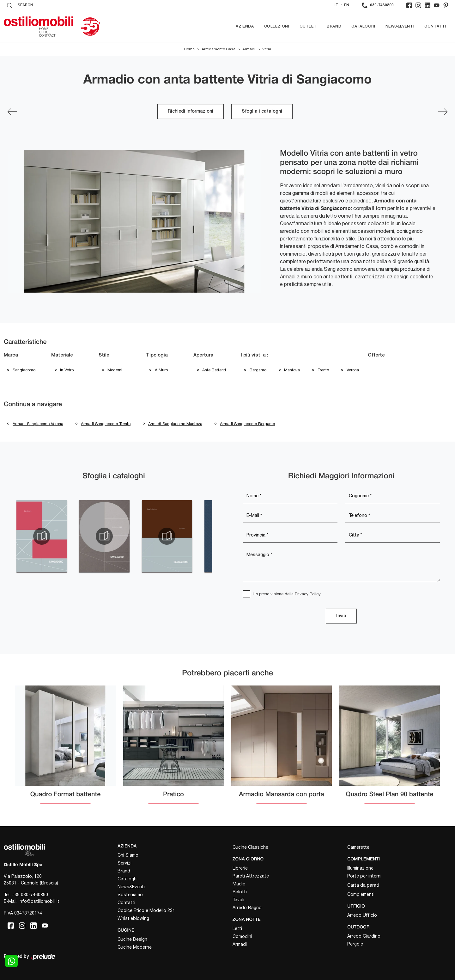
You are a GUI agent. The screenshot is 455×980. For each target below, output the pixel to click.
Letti (237, 928)
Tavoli (238, 900)
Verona (353, 370)
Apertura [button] (203, 355)
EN (347, 5)
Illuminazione (360, 868)
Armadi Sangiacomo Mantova (175, 424)
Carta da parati (363, 885)
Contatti (435, 26)
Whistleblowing (133, 918)
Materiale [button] (62, 355)
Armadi (249, 49)
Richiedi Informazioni (191, 112)
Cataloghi (363, 26)
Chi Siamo (128, 855)
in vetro (67, 370)
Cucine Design (132, 939)
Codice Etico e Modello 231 (146, 910)
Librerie (240, 868)
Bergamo (258, 370)
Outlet (308, 26)
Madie (239, 884)
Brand (334, 26)
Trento (323, 370)
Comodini (242, 936)
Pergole (355, 944)
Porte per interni (364, 876)
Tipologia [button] (157, 355)
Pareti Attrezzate (251, 876)
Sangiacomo (24, 370)
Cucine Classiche (250, 847)
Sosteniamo (130, 895)
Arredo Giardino (364, 936)
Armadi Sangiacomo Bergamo (247, 424)
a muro (161, 370)
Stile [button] (104, 355)
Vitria (267, 49)
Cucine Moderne (135, 947)
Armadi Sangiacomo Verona (38, 424)
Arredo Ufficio (362, 915)
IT (337, 5)
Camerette (358, 847)
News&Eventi (400, 26)
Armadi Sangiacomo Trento (106, 424)
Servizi (124, 863)
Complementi (361, 894)
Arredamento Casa (218, 49)
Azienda (245, 26)
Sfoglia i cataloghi (262, 112)
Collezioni (277, 26)
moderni (115, 370)
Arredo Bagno (247, 908)
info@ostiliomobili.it (39, 901)
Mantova (292, 370)
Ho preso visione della (287, 594)
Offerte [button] (376, 355)
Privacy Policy (308, 594)
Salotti (240, 892)
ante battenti (214, 370)
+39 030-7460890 (30, 895)
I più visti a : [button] (255, 355)
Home (189, 49)
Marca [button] (11, 355)
